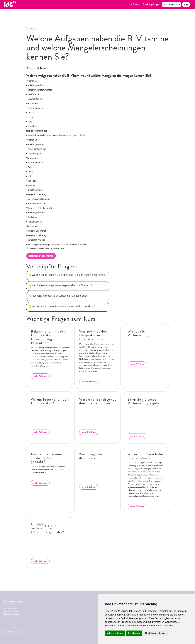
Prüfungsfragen (151, 4)
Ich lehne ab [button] (134, 633)
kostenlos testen (171, 4)
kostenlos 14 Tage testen (41, 256)
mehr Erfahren (40, 376)
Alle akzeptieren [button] (115, 633)
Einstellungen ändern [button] (155, 633)
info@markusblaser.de (12, 614)
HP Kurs (135, 4)
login (186, 4)
